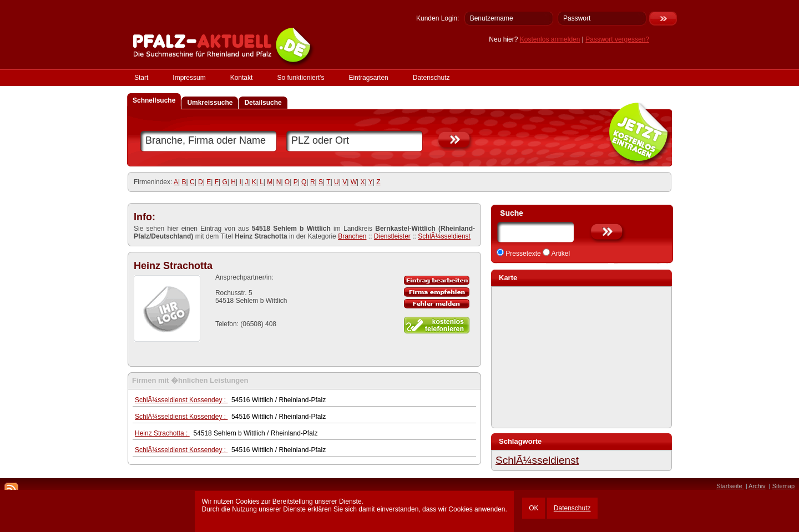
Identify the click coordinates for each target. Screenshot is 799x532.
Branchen (352, 236)
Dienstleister (392, 236)
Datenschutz (572, 508)
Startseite (730, 486)
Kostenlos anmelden (550, 39)
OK (533, 508)
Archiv (757, 486)
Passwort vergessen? (617, 39)
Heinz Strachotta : (162, 433)
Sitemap (783, 486)
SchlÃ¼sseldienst (444, 236)
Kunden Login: (438, 18)
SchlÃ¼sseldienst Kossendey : (181, 400)
